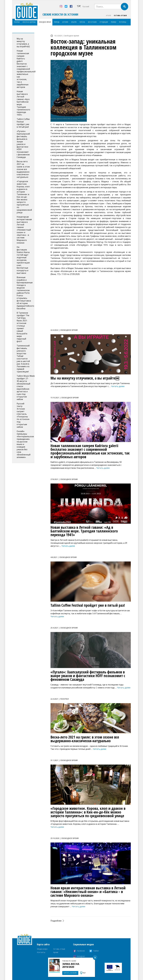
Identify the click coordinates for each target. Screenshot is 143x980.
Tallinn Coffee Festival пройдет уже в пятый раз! (23, 123)
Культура (74, 22)
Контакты (41, 952)
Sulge (95, 958)
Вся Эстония (92, 22)
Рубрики (114, 22)
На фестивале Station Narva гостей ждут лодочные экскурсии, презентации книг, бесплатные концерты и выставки (23, 260)
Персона (82, 22)
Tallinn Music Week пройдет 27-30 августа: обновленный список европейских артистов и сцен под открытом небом (26, 388)
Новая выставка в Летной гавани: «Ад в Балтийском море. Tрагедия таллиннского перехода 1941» (23, 103)
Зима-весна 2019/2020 (71, 965)
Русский (86, 6)
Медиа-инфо (42, 949)
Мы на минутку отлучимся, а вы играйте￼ (23, 43)
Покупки (17, 22)
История (65, 22)
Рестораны (123, 22)
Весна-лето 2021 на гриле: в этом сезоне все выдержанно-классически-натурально (23, 169)
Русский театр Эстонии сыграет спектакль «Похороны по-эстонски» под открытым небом (23, 415)
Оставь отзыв (120, 16)
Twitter (96, 951)
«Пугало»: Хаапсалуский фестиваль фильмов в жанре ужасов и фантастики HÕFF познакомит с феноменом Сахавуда (23, 144)
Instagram (81, 956)
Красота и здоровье (29, 22)
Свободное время (45, 22)
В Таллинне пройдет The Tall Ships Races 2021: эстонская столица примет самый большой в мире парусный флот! (23, 327)
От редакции (104, 22)
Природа (57, 22)
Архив (108, 16)
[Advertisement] (91, 304)
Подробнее (56, 921)
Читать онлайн (70, 973)
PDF (84, 973)
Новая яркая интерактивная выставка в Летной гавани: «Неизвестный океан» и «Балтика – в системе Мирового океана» (24, 230)
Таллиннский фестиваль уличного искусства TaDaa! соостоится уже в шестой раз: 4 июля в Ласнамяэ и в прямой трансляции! (23, 359)
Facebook (81, 951)
